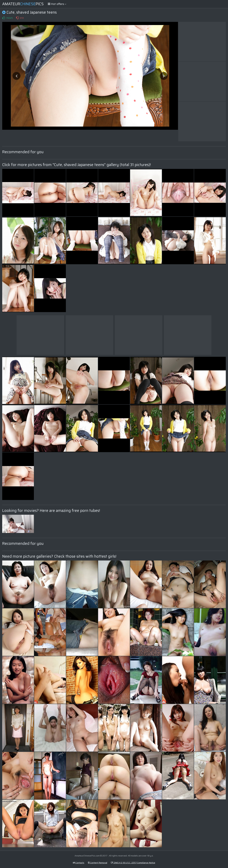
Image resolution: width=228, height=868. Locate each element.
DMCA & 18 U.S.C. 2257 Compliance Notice (133, 863)
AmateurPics (23, 4)
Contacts (79, 863)
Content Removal (98, 863)
